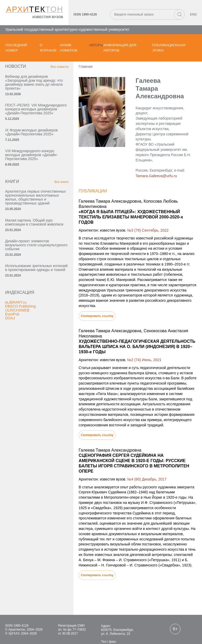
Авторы (96, 45)
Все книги (56, 188)
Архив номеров (69, 48)
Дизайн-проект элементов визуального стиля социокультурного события (28, 260)
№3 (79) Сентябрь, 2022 (143, 217)
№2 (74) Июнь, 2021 (140, 343)
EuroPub (12, 333)
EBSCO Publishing (21, 325)
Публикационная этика (169, 48)
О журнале (48, 48)
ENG (193, 15)
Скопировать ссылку (92, 298)
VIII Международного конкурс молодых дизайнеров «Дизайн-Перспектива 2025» (32, 161)
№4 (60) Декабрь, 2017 (142, 457)
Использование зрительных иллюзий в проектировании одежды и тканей (29, 285)
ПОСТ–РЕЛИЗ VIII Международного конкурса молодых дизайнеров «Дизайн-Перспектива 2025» (32, 113)
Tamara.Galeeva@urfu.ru (152, 168)
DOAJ (10, 337)
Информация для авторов (120, 48)
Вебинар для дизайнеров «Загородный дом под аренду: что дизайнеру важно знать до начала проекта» (31, 84)
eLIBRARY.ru (16, 321)
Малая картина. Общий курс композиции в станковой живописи (29, 235)
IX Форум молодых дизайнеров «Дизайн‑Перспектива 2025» (32, 138)
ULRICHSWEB (17, 329)
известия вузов (48, 17)
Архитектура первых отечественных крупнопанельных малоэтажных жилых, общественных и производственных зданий (34, 206)
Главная (81, 68)
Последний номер (16, 48)
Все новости (54, 68)
